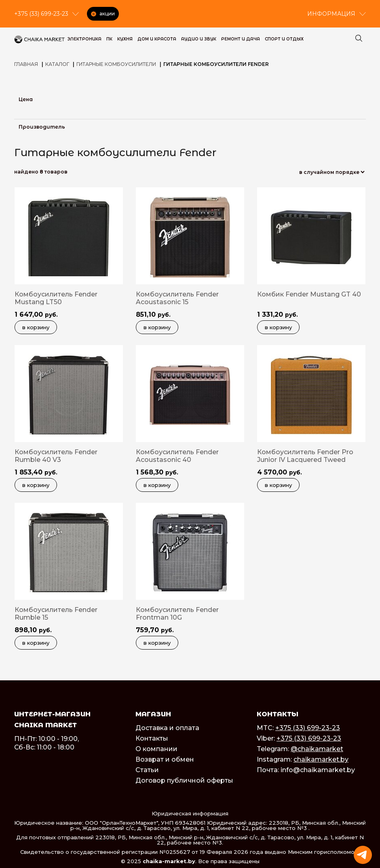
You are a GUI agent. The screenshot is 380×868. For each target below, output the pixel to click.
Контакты (152, 738)
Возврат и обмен (165, 759)
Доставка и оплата (167, 728)
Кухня (125, 39)
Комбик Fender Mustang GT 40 (309, 294)
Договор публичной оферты (184, 780)
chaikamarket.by (321, 759)
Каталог (57, 64)
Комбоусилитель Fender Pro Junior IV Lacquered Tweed (305, 456)
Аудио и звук (199, 39)
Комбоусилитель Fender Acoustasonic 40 (177, 456)
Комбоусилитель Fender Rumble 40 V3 (56, 456)
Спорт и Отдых (284, 39)
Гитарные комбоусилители (116, 64)
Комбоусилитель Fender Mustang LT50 (56, 298)
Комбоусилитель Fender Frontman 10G (177, 614)
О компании (156, 749)
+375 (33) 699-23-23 (308, 728)
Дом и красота (157, 39)
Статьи (147, 770)
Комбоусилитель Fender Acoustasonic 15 (177, 298)
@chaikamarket (317, 749)
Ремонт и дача (241, 39)
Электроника (84, 39)
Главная (26, 64)
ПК (109, 39)
